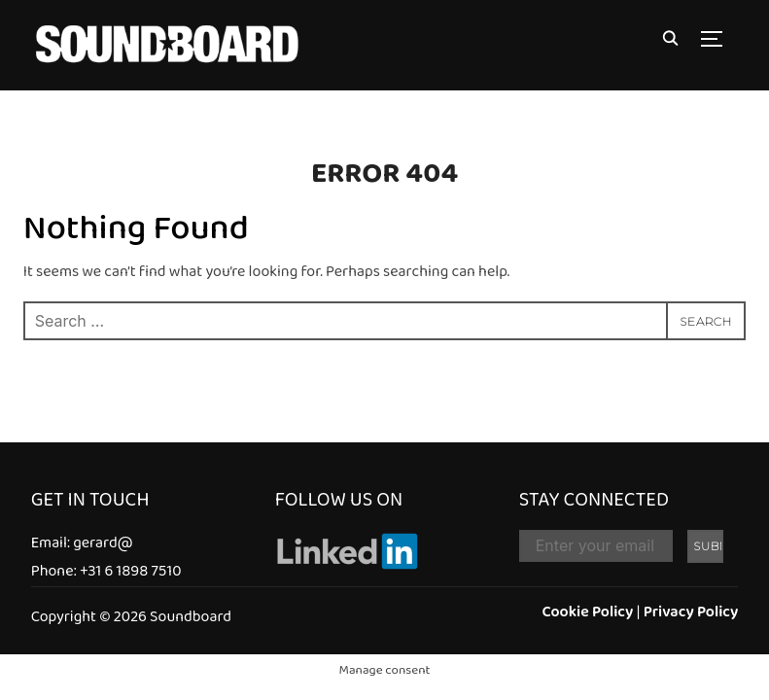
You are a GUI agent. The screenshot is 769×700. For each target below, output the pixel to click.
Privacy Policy (691, 612)
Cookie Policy (588, 612)
